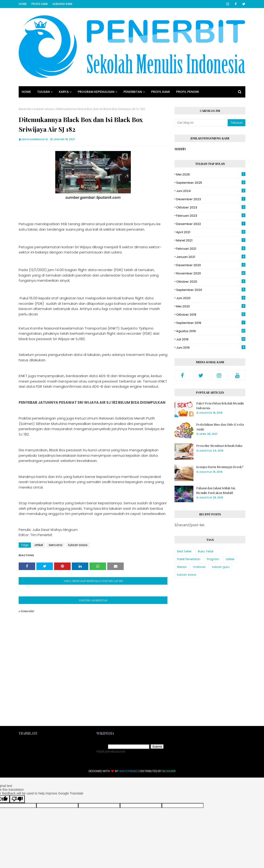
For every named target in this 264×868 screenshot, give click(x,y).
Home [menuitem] (26, 92)
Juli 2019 (211, 339)
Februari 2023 (211, 216)
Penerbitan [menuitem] (133, 92)
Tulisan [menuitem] (43, 92)
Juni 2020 (211, 298)
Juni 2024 (211, 191)
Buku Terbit (206, 551)
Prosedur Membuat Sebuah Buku (219, 446)
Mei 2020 (211, 306)
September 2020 (211, 290)
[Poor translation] (17, 799)
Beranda (25, 109)
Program (213, 559)
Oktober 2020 (211, 282)
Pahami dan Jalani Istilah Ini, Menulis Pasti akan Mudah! (216, 490)
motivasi (199, 567)
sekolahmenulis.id (35, 139)
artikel (39, 545)
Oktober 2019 (211, 315)
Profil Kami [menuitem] (161, 92)
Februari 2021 (211, 249)
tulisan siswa (44, 109)
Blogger (169, 771)
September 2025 (211, 183)
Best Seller (184, 551)
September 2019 (211, 323)
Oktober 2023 (211, 207)
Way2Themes (129, 771)
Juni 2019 (211, 348)
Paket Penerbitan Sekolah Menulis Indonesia (220, 405)
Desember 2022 (211, 224)
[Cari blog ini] (201, 123)
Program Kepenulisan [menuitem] (96, 92)
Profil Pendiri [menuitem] (188, 92)
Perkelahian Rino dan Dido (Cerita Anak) (220, 427)
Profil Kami (40, 4)
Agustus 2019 (211, 331)
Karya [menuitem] (64, 92)
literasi (182, 567)
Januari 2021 (211, 257)
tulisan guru (221, 567)
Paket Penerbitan (189, 559)
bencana (56, 545)
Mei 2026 (211, 174)
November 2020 (211, 273)
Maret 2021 (211, 240)
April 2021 (211, 232)
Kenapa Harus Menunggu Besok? (220, 467)
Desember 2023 (211, 199)
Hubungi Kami (62, 4)
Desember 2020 (211, 265)
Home (23, 4)
